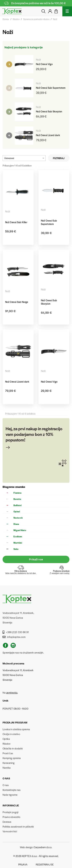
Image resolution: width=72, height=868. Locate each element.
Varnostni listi (10, 831)
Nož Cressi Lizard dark (48, 135)
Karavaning (8, 763)
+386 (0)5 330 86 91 (16, 632)
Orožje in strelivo (11, 734)
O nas (6, 785)
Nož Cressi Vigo (44, 64)
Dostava (7, 822)
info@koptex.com (14, 637)
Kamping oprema (12, 758)
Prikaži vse (36, 559)
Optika (6, 739)
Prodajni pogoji (11, 812)
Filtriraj (59, 158)
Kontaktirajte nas (12, 790)
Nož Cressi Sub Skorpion (49, 111)
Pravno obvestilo (11, 817)
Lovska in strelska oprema (16, 729)
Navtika (7, 768)
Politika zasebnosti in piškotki (18, 826)
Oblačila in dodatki (13, 748)
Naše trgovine (10, 795)
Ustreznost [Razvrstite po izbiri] (24, 158)
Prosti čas (8, 753)
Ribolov (6, 744)
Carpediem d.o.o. (43, 847)
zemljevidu (12, 692)
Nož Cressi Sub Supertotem (51, 88)
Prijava (23, 864)
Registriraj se (45, 864)
